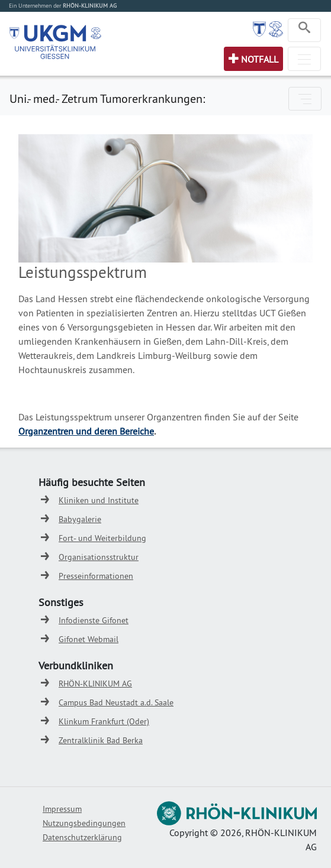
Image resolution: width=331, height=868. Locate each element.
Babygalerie (80, 519)
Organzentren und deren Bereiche (86, 431)
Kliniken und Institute (99, 500)
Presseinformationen (96, 576)
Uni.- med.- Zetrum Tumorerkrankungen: (107, 98)
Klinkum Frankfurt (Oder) (104, 721)
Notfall (260, 59)
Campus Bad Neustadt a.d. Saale (116, 702)
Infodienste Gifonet (94, 620)
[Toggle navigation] (304, 30)
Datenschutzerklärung (82, 837)
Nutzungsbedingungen (84, 823)
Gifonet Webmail (89, 639)
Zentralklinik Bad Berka (101, 740)
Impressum (62, 809)
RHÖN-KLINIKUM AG (95, 684)
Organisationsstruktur (99, 557)
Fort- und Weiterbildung (102, 538)
